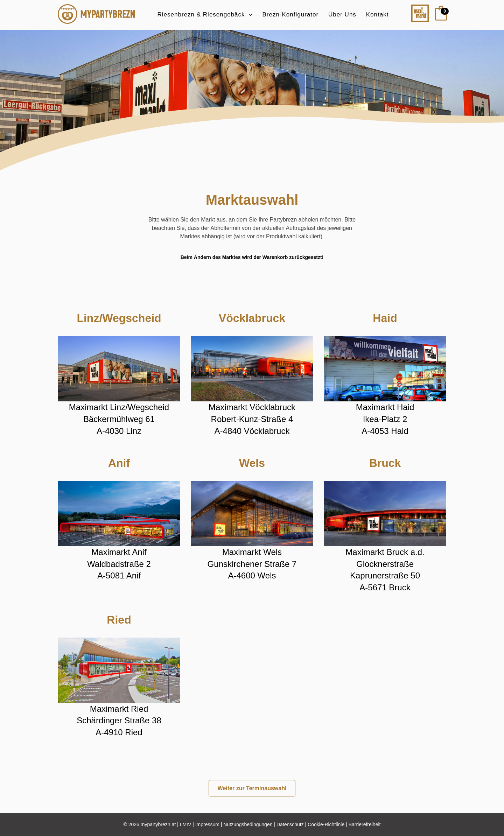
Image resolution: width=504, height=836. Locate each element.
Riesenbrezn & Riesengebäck (201, 15)
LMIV (186, 824)
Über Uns (342, 15)
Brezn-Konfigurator (290, 15)
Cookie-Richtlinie (326, 824)
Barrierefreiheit (365, 824)
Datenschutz (290, 824)
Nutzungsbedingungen (248, 824)
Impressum (207, 824)
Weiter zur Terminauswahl (252, 788)
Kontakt (377, 15)
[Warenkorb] (437, 15)
